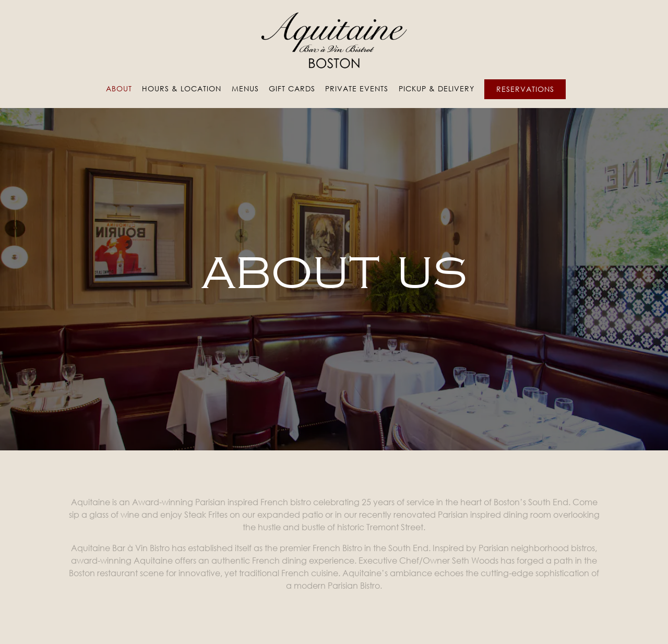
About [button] (119, 88)
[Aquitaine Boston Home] (334, 40)
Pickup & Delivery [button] (437, 88)
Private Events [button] (357, 88)
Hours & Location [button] (182, 88)
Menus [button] (245, 88)
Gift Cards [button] (292, 88)
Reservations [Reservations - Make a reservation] (525, 89)
